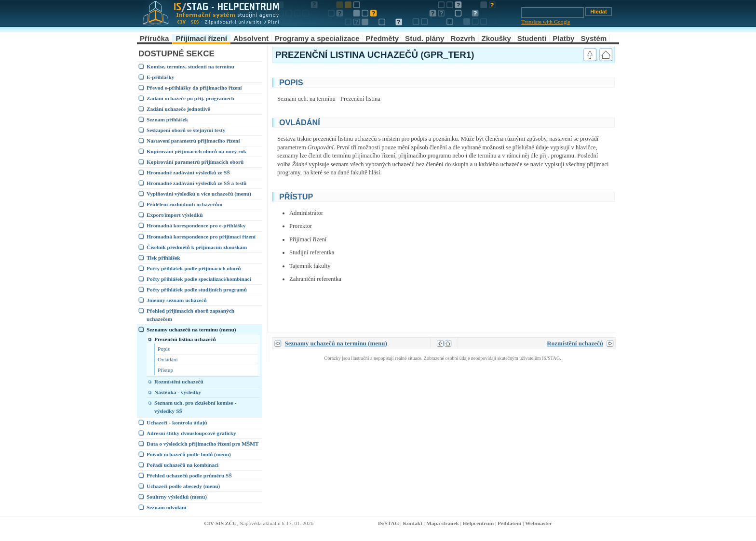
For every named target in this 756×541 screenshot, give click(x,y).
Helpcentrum (478, 523)
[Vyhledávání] (553, 13)
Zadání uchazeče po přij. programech (190, 98)
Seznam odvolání (166, 507)
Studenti (532, 38)
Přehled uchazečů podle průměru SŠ (189, 475)
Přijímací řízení (201, 38)
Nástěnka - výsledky (178, 392)
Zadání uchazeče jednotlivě (178, 109)
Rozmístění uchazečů (179, 382)
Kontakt (413, 523)
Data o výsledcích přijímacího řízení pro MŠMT (203, 444)
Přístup (165, 370)
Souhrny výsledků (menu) (177, 497)
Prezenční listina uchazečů (185, 339)
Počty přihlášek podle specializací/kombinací (199, 279)
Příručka (154, 38)
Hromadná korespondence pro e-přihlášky (196, 225)
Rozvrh (463, 38)
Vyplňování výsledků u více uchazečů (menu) (199, 194)
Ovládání (168, 359)
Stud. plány (425, 38)
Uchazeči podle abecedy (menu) (183, 486)
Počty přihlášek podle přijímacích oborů (194, 268)
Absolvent (251, 38)
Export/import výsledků (175, 215)
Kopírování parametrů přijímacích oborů (195, 162)
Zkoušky (496, 38)
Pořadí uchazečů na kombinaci (182, 465)
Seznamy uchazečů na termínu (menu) (191, 330)
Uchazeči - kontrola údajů (177, 422)
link (569, 81)
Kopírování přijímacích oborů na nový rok (196, 151)
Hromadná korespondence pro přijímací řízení (201, 237)
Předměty (382, 38)
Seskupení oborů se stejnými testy (186, 130)
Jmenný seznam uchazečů (177, 300)
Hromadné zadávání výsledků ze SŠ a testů (196, 183)
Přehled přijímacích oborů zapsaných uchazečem (190, 315)
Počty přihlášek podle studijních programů (197, 290)
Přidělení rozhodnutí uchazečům (185, 204)
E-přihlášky (160, 77)
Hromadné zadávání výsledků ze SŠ (188, 172)
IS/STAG (389, 523)
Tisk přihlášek (163, 258)
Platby (563, 38)
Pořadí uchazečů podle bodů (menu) (189, 454)
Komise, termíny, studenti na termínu (190, 66)
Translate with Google (546, 22)
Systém (594, 38)
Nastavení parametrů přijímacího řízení (193, 141)
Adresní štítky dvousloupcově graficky (191, 433)
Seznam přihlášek (167, 119)
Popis (164, 349)
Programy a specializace (317, 38)
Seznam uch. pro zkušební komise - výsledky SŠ (195, 407)
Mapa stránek (443, 523)
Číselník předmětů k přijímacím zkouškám (197, 247)
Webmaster (539, 523)
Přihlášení (509, 523)
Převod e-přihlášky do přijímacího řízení (194, 88)
